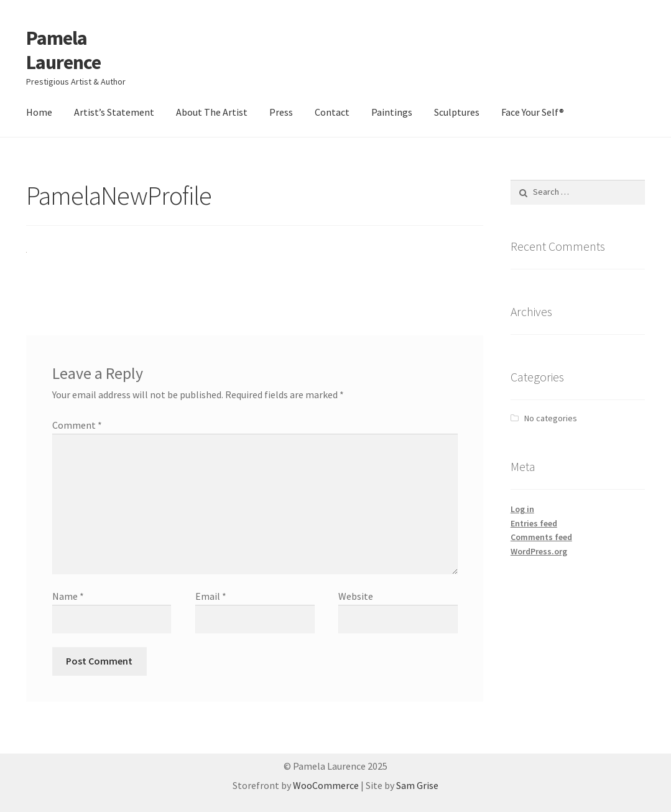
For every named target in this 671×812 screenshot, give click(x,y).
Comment (77, 425)
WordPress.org (539, 551)
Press (281, 112)
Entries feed (534, 523)
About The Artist (212, 112)
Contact (332, 112)
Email (211, 596)
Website (356, 596)
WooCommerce (326, 785)
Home (39, 112)
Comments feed (541, 537)
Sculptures (457, 112)
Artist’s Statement (114, 112)
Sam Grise (417, 785)
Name (68, 596)
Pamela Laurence (63, 50)
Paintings (392, 112)
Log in (522, 509)
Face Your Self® (533, 112)
